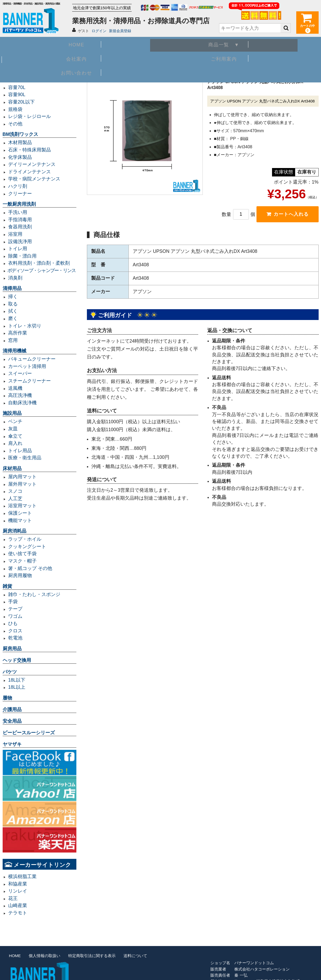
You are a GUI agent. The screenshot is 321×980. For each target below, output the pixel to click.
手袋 (13, 602)
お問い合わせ (287, 44)
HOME (34, 44)
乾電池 (15, 638)
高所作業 (18, 333)
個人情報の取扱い (45, 956)
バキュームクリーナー (32, 359)
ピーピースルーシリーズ (29, 733)
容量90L (17, 95)
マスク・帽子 (22, 561)
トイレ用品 (20, 451)
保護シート (20, 513)
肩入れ (15, 443)
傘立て (15, 436)
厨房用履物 (20, 575)
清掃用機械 (14, 351)
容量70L (17, 87)
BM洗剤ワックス (21, 134)
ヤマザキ (12, 744)
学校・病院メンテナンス (34, 179)
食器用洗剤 (20, 227)
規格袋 (15, 109)
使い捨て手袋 (22, 554)
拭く (13, 311)
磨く (13, 318)
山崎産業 (18, 905)
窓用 (13, 340)
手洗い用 (18, 212)
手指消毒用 (20, 220)
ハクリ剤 (18, 186)
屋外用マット (22, 484)
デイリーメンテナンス (32, 164)
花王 (13, 898)
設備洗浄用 (20, 242)
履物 (7, 698)
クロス (15, 631)
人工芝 (15, 499)
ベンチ (15, 421)
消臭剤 (15, 278)
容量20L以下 (21, 102)
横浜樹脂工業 (22, 876)
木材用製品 (20, 142)
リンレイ (18, 891)
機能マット (20, 520)
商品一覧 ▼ (97, 44)
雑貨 (7, 586)
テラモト (18, 913)
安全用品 (12, 721)
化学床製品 (20, 157)
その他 (15, 124)
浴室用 (15, 234)
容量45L (17, 80)
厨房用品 (12, 649)
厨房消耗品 (14, 531)
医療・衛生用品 (25, 458)
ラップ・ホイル (25, 539)
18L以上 (17, 687)
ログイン (99, 31)
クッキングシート (27, 546)
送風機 (15, 388)
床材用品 (12, 469)
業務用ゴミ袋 (17, 72)
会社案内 (161, 44)
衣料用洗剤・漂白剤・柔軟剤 (39, 263)
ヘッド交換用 (17, 660)
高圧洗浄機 (20, 395)
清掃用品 (12, 288)
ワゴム (15, 616)
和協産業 (18, 884)
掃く (13, 297)
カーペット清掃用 (27, 366)
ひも (13, 623)
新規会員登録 (120, 31)
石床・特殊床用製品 (29, 150)
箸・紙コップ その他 (30, 568)
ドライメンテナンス (29, 172)
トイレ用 (18, 249)
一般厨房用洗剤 (19, 204)
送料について (135, 956)
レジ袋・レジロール (29, 116)
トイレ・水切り (25, 326)
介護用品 (12, 710)
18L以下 (17, 680)
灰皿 (13, 429)
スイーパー (20, 373)
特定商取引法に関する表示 (92, 956)
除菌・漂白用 (22, 256)
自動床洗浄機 (22, 403)
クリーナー (20, 194)
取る (13, 304)
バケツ (10, 672)
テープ (15, 609)
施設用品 (12, 413)
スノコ (15, 491)
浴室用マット (22, 506)
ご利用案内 (224, 44)
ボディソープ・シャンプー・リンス (42, 270)
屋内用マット (22, 477)
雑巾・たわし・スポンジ (34, 594)
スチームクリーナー (29, 381)
